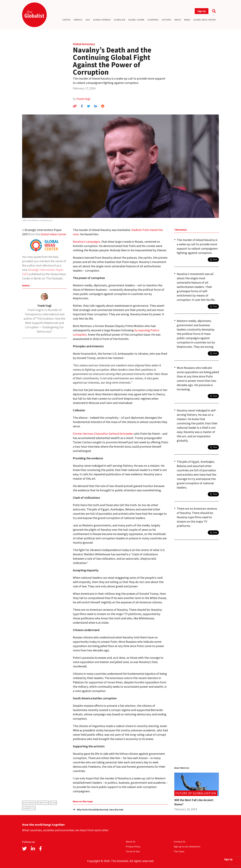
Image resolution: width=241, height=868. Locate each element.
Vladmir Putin (29, 808)
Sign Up (202, 11)
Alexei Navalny (29, 803)
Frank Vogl (83, 99)
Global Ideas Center (205, 20)
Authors (167, 20)
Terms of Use (133, 851)
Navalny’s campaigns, (87, 242)
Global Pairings (102, 20)
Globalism (119, 20)
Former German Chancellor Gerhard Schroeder (103, 434)
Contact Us (180, 842)
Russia (53, 803)
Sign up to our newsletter (187, 846)
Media (187, 20)
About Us (131, 842)
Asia (88, 20)
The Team (179, 851)
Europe (67, 20)
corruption (43, 803)
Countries (153, 20)
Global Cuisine (136, 20)
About (178, 20)
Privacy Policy (133, 846)
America (78, 20)
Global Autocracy (84, 44)
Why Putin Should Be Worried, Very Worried (98, 810)
